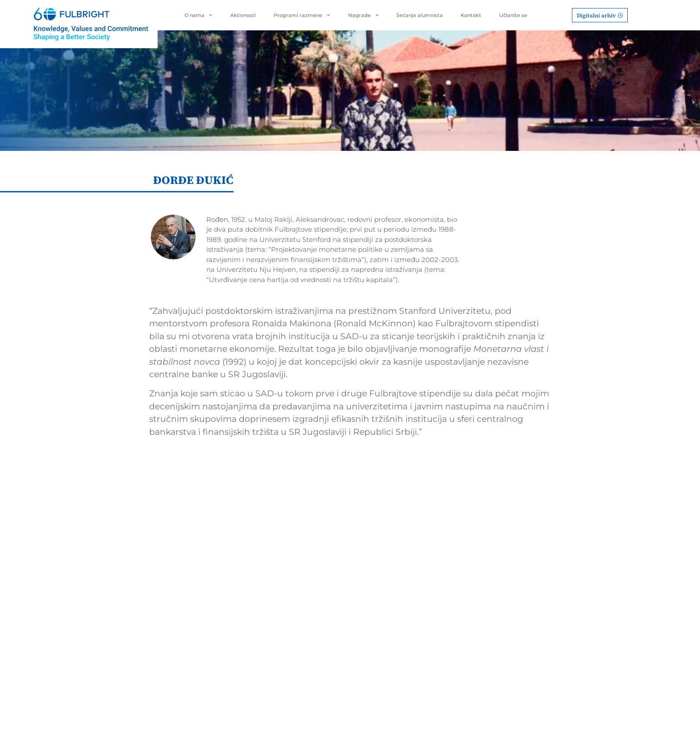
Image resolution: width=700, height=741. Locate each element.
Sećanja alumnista (420, 15)
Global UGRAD (290, 624)
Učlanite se (513, 15)
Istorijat (471, 563)
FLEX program (289, 659)
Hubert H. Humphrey (299, 590)
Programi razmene (302, 15)
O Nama (473, 551)
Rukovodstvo (479, 577)
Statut (468, 591)
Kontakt (471, 15)
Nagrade (364, 15)
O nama (198, 15)
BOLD (276, 673)
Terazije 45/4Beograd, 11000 (144, 602)
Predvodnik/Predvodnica (401, 563)
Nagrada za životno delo (400, 577)
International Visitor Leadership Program (298, 608)
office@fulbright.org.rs (154, 619)
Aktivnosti (243, 15)
